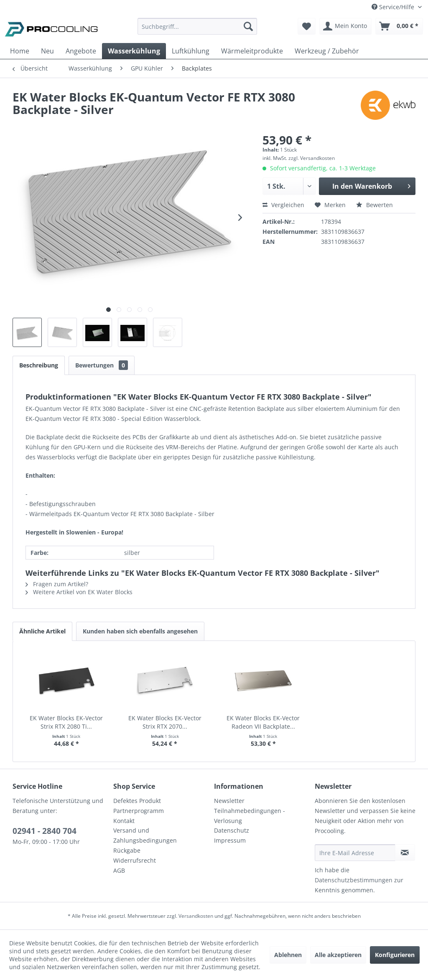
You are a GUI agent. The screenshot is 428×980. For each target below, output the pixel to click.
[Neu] (47, 51)
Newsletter (229, 801)
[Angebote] (81, 51)
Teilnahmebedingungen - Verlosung (250, 816)
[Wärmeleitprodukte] (252, 51)
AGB (119, 870)
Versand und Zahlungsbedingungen (145, 835)
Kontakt (124, 821)
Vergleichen (283, 205)
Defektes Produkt (137, 801)
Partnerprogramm (139, 811)
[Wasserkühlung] (134, 51)
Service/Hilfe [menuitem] (394, 7)
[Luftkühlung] (191, 51)
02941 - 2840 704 (45, 831)
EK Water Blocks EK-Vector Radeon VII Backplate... (263, 722)
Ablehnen (288, 955)
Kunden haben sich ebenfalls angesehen (140, 631)
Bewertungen (102, 365)
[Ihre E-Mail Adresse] (355, 853)
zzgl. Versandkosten (312, 158)
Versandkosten (196, 916)
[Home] (20, 51)
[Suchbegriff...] (197, 26)
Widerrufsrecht (135, 860)
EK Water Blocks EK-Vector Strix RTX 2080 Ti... (66, 722)
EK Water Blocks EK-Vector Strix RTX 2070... (165, 722)
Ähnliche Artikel (42, 631)
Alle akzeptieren (338, 955)
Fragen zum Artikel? (57, 584)
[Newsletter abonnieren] (405, 853)
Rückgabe (127, 850)
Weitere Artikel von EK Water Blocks (79, 592)
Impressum (230, 840)
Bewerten (374, 205)
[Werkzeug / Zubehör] (327, 51)
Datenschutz (232, 830)
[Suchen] (248, 26)
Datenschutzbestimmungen (354, 880)
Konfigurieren (395, 955)
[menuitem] (197, 30)
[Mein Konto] (345, 26)
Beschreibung (39, 365)
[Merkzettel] (307, 26)
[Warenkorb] (399, 26)
